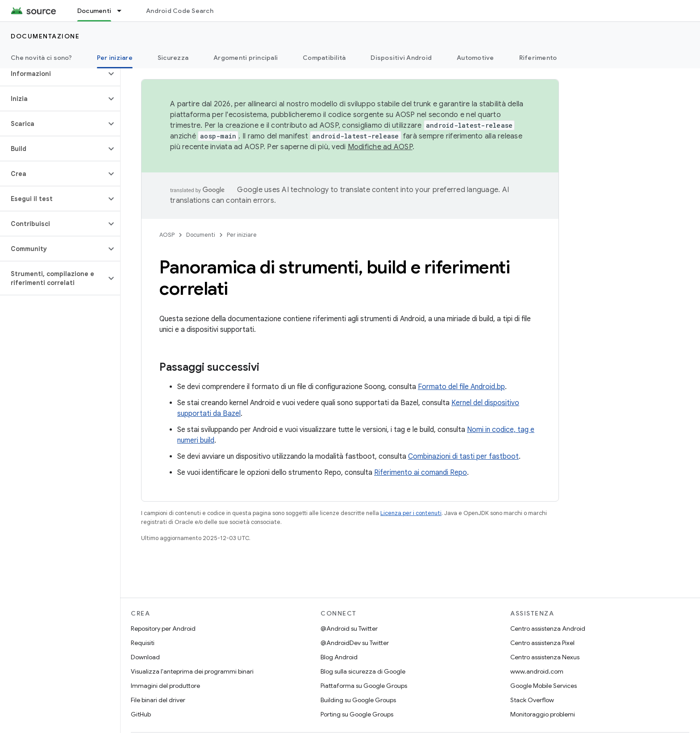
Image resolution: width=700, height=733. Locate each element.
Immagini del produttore (165, 686)
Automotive (475, 58)
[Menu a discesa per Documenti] (123, 11)
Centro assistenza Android (548, 628)
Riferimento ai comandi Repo (421, 473)
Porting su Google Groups (357, 714)
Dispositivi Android (401, 58)
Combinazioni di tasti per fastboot (463, 457)
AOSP (167, 235)
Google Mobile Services (544, 686)
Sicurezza (173, 58)
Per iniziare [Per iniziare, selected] (115, 58)
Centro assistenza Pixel (542, 643)
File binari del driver (158, 700)
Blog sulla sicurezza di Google (363, 671)
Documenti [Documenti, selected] (94, 11)
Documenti (201, 235)
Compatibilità (324, 58)
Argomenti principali (246, 58)
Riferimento (538, 58)
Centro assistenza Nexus (545, 657)
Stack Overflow (532, 700)
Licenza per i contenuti (411, 513)
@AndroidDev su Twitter (355, 643)
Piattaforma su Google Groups (364, 686)
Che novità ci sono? (41, 58)
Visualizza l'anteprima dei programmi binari (192, 671)
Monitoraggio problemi (543, 714)
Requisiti (143, 643)
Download (145, 657)
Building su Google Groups (358, 700)
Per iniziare (242, 235)
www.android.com (537, 671)
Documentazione (45, 36)
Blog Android (339, 657)
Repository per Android (163, 628)
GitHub (141, 714)
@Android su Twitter (349, 628)
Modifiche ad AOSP (380, 147)
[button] (53, 74)
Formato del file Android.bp (461, 387)
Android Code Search (180, 11)
